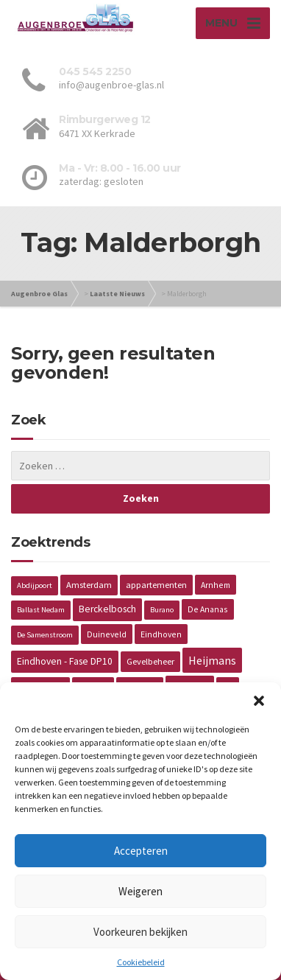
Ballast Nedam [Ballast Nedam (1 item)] (41, 610)
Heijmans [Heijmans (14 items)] (212, 660)
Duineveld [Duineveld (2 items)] (107, 634)
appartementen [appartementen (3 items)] (156, 585)
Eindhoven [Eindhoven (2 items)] (161, 634)
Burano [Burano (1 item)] (162, 610)
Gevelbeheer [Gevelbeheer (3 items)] (150, 661)
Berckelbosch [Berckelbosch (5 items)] (107, 609)
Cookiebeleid (141, 962)
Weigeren (140, 891)
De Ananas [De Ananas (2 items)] (208, 609)
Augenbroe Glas (39, 294)
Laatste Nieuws (117, 294)
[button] (259, 701)
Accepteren (141, 851)
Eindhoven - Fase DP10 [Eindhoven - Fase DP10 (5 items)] (65, 661)
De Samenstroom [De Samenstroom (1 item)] (45, 635)
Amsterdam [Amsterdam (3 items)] (89, 585)
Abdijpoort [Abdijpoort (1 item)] (35, 585)
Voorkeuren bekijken (140, 932)
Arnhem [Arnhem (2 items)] (216, 585)
